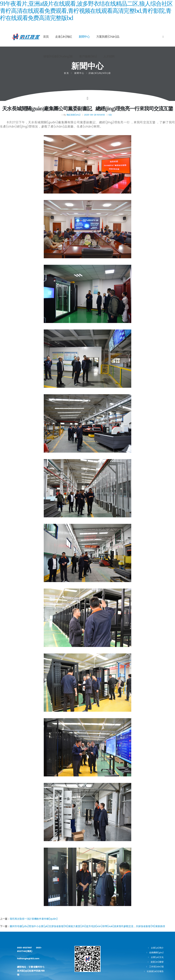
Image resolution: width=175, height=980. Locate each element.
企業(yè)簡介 (157, 948)
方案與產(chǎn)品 (108, 37)
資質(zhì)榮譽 (157, 962)
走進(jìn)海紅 (64, 37)
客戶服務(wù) (88, 56)
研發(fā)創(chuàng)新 (58, 56)
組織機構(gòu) (156, 953)
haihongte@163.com (29, 959)
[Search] (163, 37)
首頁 (46, 37)
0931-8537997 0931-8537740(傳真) (30, 950)
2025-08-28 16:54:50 (94, 115)
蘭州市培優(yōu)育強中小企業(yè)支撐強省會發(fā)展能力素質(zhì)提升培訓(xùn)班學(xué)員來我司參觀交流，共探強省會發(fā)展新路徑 (87, 926)
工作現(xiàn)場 (156, 967)
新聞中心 (84, 37)
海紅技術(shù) (74, 115)
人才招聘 (109, 56)
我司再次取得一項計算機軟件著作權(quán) (34, 919)
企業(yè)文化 (157, 957)
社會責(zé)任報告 (155, 971)
